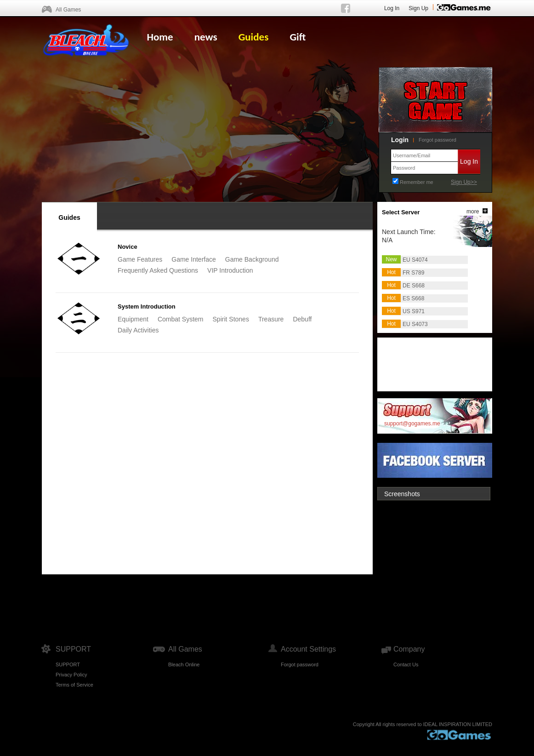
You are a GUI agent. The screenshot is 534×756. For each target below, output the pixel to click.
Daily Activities (138, 330)
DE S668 (414, 286)
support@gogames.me (412, 424)
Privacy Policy (71, 675)
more (473, 212)
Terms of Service (74, 685)
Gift (298, 37)
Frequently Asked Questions (158, 270)
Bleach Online (184, 664)
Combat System (181, 319)
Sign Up (418, 8)
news (206, 37)
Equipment (133, 319)
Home (160, 37)
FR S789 (413, 273)
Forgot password (437, 140)
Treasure (271, 319)
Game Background (252, 259)
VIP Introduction (230, 270)
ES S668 (413, 298)
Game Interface (194, 259)
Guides (254, 37)
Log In (392, 8)
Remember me (417, 182)
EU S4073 (415, 324)
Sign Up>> (464, 182)
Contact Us (406, 664)
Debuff (302, 319)
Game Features (140, 259)
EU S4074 (415, 260)
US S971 (414, 311)
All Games (68, 10)
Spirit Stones (231, 319)
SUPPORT (68, 664)
